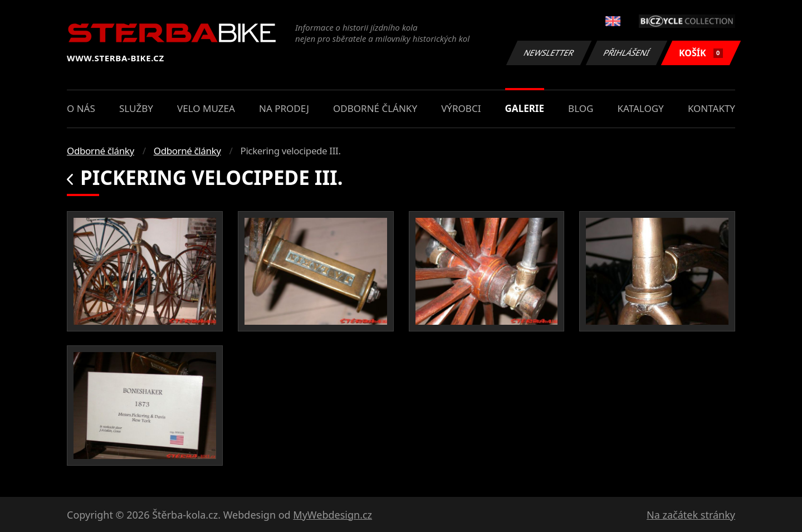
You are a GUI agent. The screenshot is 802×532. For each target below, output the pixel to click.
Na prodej (284, 108)
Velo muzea (206, 108)
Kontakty (711, 108)
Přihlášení (626, 53)
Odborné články (375, 108)
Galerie (525, 108)
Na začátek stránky (691, 515)
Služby (136, 108)
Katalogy (641, 108)
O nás (81, 108)
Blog (581, 108)
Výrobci (461, 108)
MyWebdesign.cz (332, 515)
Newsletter (549, 53)
